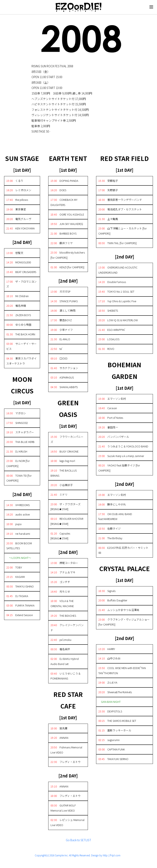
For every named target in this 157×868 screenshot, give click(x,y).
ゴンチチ (60, 582)
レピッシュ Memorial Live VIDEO (67, 822)
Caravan (108, 408)
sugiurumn (109, 740)
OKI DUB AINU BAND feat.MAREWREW (115, 517)
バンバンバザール (114, 437)
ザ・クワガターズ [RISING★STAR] (66, 507)
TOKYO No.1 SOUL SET (116, 291)
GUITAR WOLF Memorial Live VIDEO (63, 808)
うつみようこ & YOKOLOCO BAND (123, 446)
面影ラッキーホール (115, 730)
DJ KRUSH (17, 451)
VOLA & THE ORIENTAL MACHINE (62, 603)
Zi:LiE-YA (108, 682)
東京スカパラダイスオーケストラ (21, 361)
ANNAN (59, 738)
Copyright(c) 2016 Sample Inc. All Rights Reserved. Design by (69, 855)
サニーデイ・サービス (21, 346)
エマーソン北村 (112, 399)
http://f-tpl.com (112, 855)
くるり (15, 181)
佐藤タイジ (109, 528)
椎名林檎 (16, 306)
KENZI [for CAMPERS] (67, 267)
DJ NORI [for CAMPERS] (18, 463)
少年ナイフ (62, 330)
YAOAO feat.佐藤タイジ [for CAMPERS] (119, 468)
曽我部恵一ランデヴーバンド (120, 200)
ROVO (106, 349)
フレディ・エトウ (66, 762)
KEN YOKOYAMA (21, 228)
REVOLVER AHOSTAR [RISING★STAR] (67, 521)
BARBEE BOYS (63, 233)
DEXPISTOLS (110, 711)
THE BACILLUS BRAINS (64, 473)
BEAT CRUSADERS (21, 272)
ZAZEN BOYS (19, 315)
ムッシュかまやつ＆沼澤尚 (119, 610)
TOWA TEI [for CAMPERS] (19, 478)
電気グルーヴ (19, 219)
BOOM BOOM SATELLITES (19, 546)
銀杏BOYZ (61, 320)
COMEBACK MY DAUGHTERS (64, 202)
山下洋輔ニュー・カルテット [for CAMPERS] (123, 231)
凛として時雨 (63, 310)
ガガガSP (61, 291)
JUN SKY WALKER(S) (67, 224)
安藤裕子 (108, 181)
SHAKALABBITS (64, 387)
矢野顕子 (108, 190)
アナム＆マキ (63, 572)
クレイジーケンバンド (67, 628)
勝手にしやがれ (112, 504)
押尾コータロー (64, 563)
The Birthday (110, 538)
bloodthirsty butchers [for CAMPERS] (68, 255)
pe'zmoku (61, 640)
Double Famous (112, 282)
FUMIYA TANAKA (20, 605)
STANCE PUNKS (64, 301)
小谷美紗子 (62, 485)
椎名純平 (60, 649)
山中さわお (109, 658)
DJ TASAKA (17, 596)
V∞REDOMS (18, 505)
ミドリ (59, 495)
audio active (18, 514)
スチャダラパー (20, 432)
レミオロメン (19, 190)
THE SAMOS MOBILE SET (117, 721)
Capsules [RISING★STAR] (60, 536)
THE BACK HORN (21, 334)
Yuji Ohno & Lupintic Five (117, 301)
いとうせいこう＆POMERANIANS (66, 676)
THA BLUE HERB (20, 442)
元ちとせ (60, 591)
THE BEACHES (63, 616)
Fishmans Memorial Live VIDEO (66, 750)
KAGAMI (16, 577)
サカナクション (64, 368)
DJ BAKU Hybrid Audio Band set (65, 661)
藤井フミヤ (62, 243)
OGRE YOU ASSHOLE (67, 214)
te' (56, 349)
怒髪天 (15, 253)
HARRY (107, 649)
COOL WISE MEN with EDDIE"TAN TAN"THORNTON (122, 670)
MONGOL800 (19, 262)
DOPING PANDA (64, 181)
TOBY (14, 567)
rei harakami (18, 534)
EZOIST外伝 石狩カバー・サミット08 (123, 550)
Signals (107, 591)
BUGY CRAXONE (64, 451)
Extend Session (20, 615)
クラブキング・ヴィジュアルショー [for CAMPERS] (124, 622)
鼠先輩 (59, 728)
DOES (58, 190)
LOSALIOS (109, 339)
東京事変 (16, 209)
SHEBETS (108, 310)
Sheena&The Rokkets (115, 692)
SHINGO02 (17, 423)
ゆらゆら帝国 (19, 325)
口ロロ (59, 358)
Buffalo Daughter (113, 600)
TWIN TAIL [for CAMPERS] (117, 243)
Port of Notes (111, 418)
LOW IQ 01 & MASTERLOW (118, 320)
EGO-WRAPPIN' (112, 330)
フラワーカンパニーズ (67, 439)
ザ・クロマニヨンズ (21, 284)
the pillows (17, 200)
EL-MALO (60, 339)
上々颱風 (108, 219)
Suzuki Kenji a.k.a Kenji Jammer (121, 456)
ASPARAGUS (62, 377)
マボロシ (16, 413)
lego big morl (63, 461)
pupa (14, 524)
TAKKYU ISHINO (20, 586)
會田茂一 (108, 427)
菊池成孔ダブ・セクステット (120, 209)
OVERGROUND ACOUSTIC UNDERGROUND (118, 270)
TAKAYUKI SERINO (113, 759)
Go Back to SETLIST (78, 840)
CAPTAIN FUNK (112, 749)
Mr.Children (17, 296)
